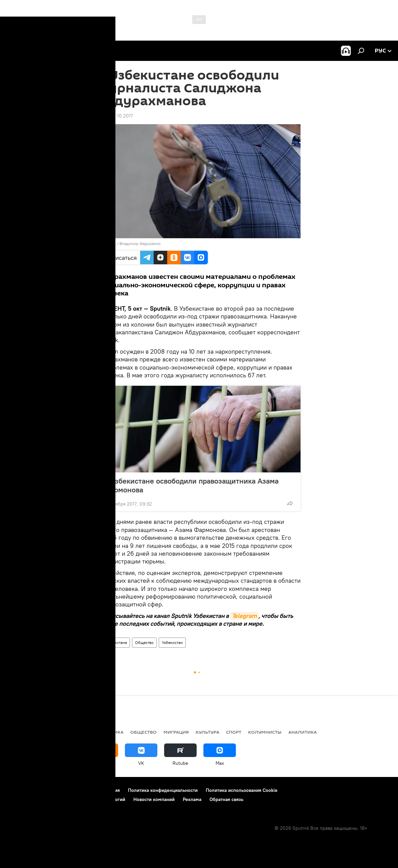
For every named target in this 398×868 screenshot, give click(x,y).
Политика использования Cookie (242, 790)
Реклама (192, 799)
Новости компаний (154, 799)
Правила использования (93, 790)
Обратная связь (226, 799)
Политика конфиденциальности (163, 790)
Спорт (234, 732)
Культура (207, 732)
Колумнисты (265, 732)
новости (18, 732)
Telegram (244, 616)
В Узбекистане (114, 642)
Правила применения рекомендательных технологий (66, 799)
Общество (144, 642)
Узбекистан (172, 642)
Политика (50, 732)
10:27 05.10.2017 (115, 116)
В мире (78, 732)
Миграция (176, 732)
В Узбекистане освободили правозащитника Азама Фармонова (191, 485)
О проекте (18, 790)
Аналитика (303, 732)
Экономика (108, 732)
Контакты (48, 790)
